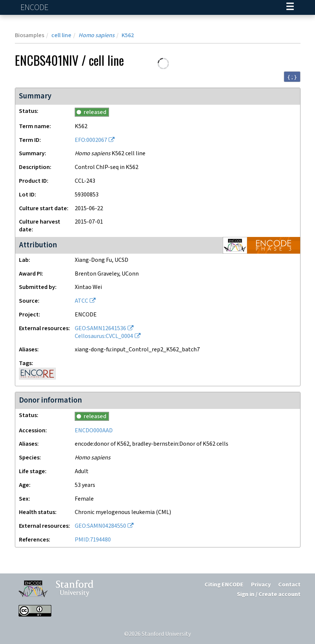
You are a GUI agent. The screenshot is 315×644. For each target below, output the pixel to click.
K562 (128, 35)
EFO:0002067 (91, 140)
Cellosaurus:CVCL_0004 (104, 336)
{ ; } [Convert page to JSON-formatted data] (292, 77)
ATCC (81, 301)
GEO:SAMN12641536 (100, 328)
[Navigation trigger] (290, 7)
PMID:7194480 (93, 540)
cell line (61, 35)
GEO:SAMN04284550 (100, 526)
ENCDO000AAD (94, 431)
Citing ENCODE (224, 585)
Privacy (261, 585)
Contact (289, 585)
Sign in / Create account (269, 594)
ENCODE (35, 8)
